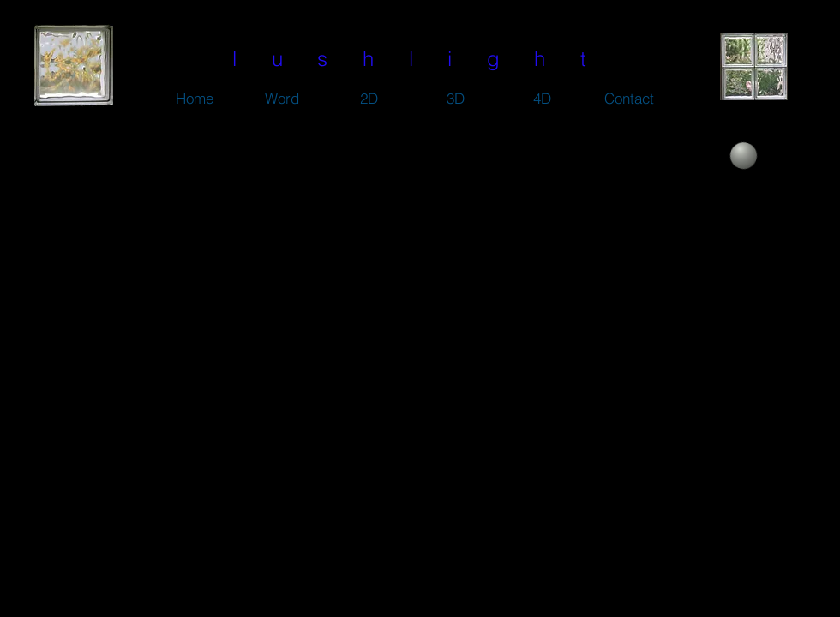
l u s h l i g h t (417, 59)
